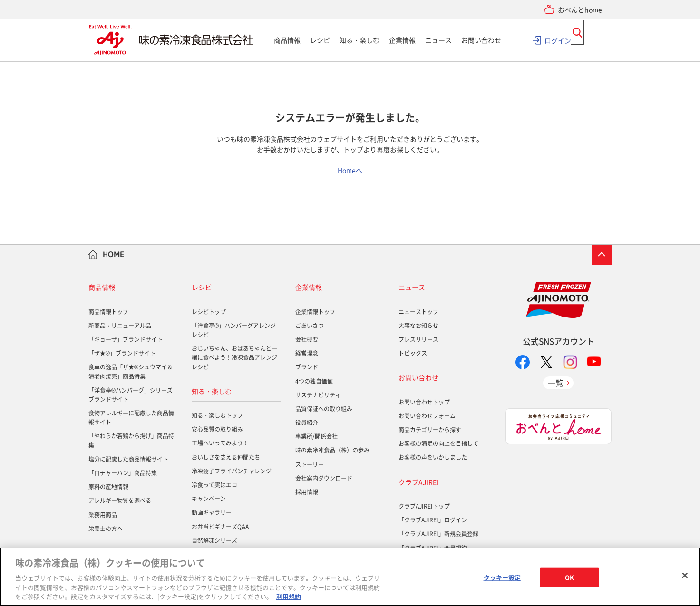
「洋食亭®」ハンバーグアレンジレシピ (234, 330)
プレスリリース (418, 339)
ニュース (438, 40)
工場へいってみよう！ (220, 443)
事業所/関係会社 (316, 436)
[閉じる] (685, 576)
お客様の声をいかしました (433, 457)
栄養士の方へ (106, 529)
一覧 (555, 383)
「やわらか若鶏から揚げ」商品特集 (131, 440)
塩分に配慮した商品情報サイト (128, 459)
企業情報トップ (315, 312)
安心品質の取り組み (217, 429)
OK (569, 577)
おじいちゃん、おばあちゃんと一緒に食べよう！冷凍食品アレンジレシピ (234, 357)
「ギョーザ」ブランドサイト (126, 339)
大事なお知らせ (418, 326)
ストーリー (310, 464)
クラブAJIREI (418, 482)
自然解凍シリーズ (214, 540)
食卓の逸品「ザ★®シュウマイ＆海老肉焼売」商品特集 (131, 371)
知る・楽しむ (360, 40)
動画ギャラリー (212, 512)
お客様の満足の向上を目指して (438, 443)
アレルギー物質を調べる (120, 500)
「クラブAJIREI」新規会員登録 (438, 534)
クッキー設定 (502, 577)
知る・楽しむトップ (217, 415)
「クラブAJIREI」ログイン (433, 520)
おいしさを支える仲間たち (226, 457)
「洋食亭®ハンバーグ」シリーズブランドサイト (131, 395)
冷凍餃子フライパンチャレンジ (232, 471)
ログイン (558, 40)
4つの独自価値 (314, 381)
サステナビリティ (318, 395)
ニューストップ (418, 312)
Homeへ (350, 170)
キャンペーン (209, 499)
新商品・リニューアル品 (120, 326)
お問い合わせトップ (424, 402)
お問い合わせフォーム (427, 416)
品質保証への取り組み (324, 409)
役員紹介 (307, 423)
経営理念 (307, 353)
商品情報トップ (108, 312)
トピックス (413, 353)
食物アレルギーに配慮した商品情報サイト (131, 418)
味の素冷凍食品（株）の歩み (332, 450)
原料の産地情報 (108, 487)
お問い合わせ (481, 40)
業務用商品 (103, 515)
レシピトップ (209, 312)
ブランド (307, 367)
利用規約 (289, 596)
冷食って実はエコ (214, 485)
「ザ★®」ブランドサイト (122, 353)
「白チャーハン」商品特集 (123, 473)
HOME (114, 254)
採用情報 (307, 492)
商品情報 (287, 40)
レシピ (320, 40)
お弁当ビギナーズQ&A (220, 527)
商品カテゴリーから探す (430, 430)
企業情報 (402, 40)
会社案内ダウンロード (324, 478)
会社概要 (307, 339)
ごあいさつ (310, 326)
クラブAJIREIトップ (424, 506)
